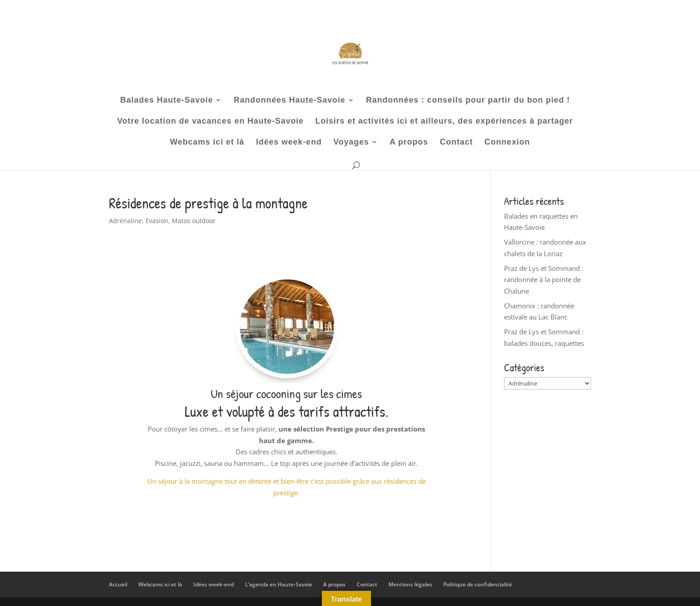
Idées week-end (289, 143)
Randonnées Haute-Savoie (289, 101)
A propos (409, 143)
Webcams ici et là (207, 143)
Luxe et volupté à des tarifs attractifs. (287, 411)
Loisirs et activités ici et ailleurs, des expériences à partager (444, 122)
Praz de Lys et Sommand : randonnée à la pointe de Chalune (544, 280)
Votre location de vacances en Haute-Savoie (210, 122)
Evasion (157, 221)
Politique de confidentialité (478, 584)
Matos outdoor (194, 221)
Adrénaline (125, 221)
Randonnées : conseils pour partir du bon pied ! (468, 101)
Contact (456, 143)
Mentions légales (410, 584)
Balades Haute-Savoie (167, 101)
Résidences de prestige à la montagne (208, 203)
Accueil (118, 584)
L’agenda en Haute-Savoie (279, 584)
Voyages (351, 143)
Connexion (507, 143)
